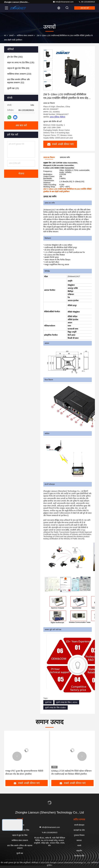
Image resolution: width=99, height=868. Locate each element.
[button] (17, 756)
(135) (21, 63)
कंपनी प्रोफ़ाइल (79, 825)
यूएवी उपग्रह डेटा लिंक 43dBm (55, 708)
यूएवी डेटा (48, 702)
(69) (18, 68)
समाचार (79, 840)
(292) (15, 57)
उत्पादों (11, 35)
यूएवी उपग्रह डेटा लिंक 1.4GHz (67, 702)
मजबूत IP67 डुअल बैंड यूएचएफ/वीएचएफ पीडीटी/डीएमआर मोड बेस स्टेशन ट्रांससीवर (24, 772)
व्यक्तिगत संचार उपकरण (25, 35)
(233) (19, 74)
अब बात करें (85, 8)
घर (5, 35)
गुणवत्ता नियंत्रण (79, 835)
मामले (79, 846)
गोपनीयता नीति (79, 856)
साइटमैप (79, 851)
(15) (13, 88)
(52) (18, 81)
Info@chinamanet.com (63, 2)
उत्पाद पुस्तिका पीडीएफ (57, 117)
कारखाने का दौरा (79, 830)
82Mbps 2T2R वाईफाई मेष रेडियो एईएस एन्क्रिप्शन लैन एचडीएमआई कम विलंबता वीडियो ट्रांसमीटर (71, 772)
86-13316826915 (87, 2)
